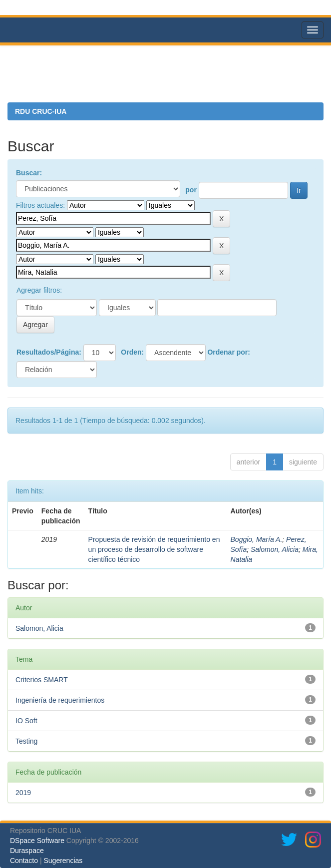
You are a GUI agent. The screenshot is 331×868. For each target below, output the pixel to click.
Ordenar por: (229, 352)
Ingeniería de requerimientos (60, 700)
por (191, 190)
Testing (26, 741)
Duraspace (27, 851)
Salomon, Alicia (275, 549)
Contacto (24, 861)
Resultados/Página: (49, 352)
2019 (23, 793)
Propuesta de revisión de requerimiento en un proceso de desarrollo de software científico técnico (154, 549)
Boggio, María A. (257, 539)
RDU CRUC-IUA (41, 111)
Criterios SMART (42, 680)
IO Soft (26, 721)
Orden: (132, 352)
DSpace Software (37, 841)
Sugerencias (63, 861)
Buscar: (29, 173)
